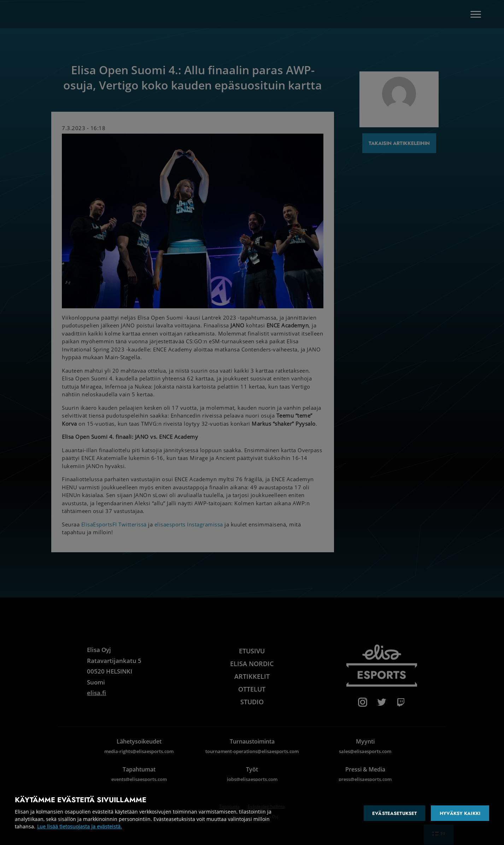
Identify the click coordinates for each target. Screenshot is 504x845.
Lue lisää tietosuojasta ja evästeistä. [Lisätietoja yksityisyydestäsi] (80, 826)
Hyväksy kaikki (460, 813)
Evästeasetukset (394, 813)
